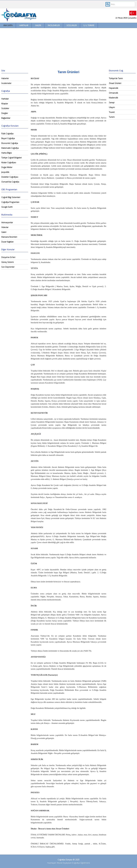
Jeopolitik (5, 172)
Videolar (5, 227)
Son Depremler (8, 267)
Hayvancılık (114, 88)
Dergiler (5, 113)
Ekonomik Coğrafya (10, 143)
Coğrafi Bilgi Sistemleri (11, 197)
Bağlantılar (6, 118)
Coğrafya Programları (10, 202)
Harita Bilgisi (7, 153)
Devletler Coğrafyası (10, 177)
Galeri (38, 25)
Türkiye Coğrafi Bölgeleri (12, 158)
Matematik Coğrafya (10, 148)
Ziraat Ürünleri (115, 83)
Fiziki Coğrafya (7, 134)
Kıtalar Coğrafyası (9, 162)
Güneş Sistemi (7, 262)
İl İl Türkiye (89, 25)
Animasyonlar (7, 222)
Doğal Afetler (7, 167)
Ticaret (112, 112)
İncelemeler (54, 25)
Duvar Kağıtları (7, 242)
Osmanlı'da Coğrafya (10, 182)
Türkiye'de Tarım (116, 78)
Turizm (112, 117)
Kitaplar (5, 104)
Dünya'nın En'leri (8, 257)
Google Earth (7, 207)
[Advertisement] (68, 48)
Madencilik (113, 98)
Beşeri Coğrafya (8, 138)
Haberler (5, 78)
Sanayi (112, 102)
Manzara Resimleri (9, 237)
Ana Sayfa (8, 25)
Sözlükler (72, 25)
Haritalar (24, 25)
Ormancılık (113, 93)
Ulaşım (112, 107)
